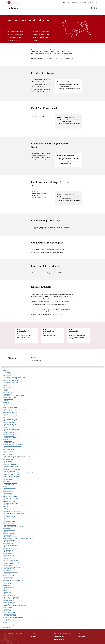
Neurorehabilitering (9, 569)
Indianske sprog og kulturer (12, 466)
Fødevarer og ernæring (10, 431)
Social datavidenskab (10, 602)
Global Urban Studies (10, 443)
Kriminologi (7, 506)
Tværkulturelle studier (10, 624)
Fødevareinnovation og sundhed (13, 429)
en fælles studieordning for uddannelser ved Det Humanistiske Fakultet (52, 307)
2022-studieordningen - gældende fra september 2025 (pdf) (41, 154)
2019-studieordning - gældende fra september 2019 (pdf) (41, 90)
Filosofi (6, 418)
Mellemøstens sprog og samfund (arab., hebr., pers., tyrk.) (20, 538)
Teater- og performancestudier (13, 621)
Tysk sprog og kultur (10, 626)
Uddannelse (66, 3)
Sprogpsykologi (8, 607)
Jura (6, 486)
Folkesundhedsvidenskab (11, 419)
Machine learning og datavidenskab (14, 527)
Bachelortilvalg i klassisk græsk (41, 32)
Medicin (6, 532)
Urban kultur (8, 627)
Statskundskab (8, 611)
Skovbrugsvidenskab (10, 601)
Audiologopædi (8, 386)
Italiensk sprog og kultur (11, 483)
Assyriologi (7, 384)
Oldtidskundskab (9, 577)
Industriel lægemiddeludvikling (12, 470)
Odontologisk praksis (10, 575)
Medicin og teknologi (10, 533)
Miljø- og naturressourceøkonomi (13, 547)
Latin (6, 518)
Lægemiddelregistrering (10, 523)
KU (8, 13)
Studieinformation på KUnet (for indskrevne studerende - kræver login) (69, 89)
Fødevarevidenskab (9, 433)
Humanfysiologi (8, 454)
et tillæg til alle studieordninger (41, 309)
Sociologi (7, 604)
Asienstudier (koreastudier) (11, 382)
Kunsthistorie (8, 510)
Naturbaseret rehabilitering (11, 562)
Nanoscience (8, 559)
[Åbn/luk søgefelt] (91, 8)
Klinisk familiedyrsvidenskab (12, 496)
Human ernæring (9, 451)
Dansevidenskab (9, 399)
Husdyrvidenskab (9, 459)
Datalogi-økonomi (9, 404)
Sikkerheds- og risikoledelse (12, 597)
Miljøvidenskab (8, 548)
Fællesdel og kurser (38, 40)
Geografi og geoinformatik (11, 434)
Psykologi (7, 582)
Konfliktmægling (9, 505)
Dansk (6, 401)
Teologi (6, 622)
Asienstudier (7, 376)
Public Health (8, 584)
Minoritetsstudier (9, 550)
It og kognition (8, 480)
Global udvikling (8, 441)
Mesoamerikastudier (10, 540)
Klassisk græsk (8, 493)
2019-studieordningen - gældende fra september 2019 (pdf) (48, 253)
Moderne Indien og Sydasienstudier (14, 552)
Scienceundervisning (10, 596)
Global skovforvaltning (10, 438)
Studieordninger (20, 13)
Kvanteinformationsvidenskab (12, 512)
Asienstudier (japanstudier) (11, 379)
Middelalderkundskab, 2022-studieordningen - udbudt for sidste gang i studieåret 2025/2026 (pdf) (51, 228)
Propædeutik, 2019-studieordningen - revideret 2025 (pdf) (48, 273)
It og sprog (7, 481)
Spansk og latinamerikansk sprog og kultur (16, 606)
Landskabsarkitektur (10, 517)
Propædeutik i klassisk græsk (40, 37)
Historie (6, 448)
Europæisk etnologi (9, 411)
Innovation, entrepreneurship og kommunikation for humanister (21, 473)
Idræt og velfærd (9, 463)
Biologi (6, 391)
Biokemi (6, 389)
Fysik (6, 428)
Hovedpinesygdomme (10, 449)
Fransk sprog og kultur (10, 424)
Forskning (74, 3)
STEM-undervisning (9, 612)
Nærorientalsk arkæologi (11, 572)
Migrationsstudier (9, 543)
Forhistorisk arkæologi (10, 421)
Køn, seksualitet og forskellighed (13, 515)
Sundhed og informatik (10, 614)
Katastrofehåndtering (10, 488)
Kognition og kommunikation (12, 498)
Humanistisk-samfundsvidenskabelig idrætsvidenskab (18, 458)
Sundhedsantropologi (10, 616)
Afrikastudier (8, 369)
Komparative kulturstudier (11, 503)
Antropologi (7, 372)
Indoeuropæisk (8, 468)
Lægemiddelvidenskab (10, 525)
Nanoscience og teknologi (11, 560)
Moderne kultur (8, 554)
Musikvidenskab (8, 557)
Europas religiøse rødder (11, 407)
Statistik (6, 609)
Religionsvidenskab (9, 587)
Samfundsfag (8, 592)
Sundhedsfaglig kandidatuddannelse (14, 617)
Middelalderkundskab (10, 542)
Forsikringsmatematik (10, 423)
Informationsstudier (10, 471)
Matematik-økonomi (10, 530)
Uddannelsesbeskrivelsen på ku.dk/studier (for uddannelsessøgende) (69, 85)
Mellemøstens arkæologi (11, 537)
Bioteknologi (8, 394)
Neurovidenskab (9, 570)
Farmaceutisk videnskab (11, 412)
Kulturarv (7, 508)
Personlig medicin (9, 579)
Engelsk (6, 406)
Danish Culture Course (10, 397)
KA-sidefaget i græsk (15, 40)
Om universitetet (92, 3)
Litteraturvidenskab (9, 522)
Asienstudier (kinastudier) (11, 381)
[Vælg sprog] (94, 8)
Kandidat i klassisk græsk (16, 34)
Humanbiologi (8, 453)
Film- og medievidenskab (11, 416)
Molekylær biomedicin (10, 555)
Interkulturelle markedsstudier (12, 476)
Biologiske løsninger (9, 392)
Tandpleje (7, 619)
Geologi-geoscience (9, 436)
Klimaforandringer (9, 495)
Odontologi (7, 574)
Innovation (82, 3)
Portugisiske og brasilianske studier (14, 580)
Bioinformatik (8, 387)
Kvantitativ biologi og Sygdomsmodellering (15, 513)
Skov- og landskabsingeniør (12, 599)
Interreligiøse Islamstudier (11, 478)
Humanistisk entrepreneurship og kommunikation (17, 456)
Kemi (6, 490)
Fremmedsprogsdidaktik (11, 426)
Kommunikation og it (10, 501)
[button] (97, 8)
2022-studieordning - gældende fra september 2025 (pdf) (41, 80)
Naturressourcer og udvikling (12, 567)
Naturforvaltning (9, 564)
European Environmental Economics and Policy (17, 409)
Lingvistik (7, 520)
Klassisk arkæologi (9, 491)
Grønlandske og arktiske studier (13, 446)
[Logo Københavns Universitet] (14, 3)
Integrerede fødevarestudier (12, 475)
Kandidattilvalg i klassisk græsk (41, 34)
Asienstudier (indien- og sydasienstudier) (15, 377)
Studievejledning (36, 361)
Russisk (6, 590)
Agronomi (7, 370)
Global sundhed (8, 439)
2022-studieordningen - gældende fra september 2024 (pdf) (41, 158)
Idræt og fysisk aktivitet (11, 461)
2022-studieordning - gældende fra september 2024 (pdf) (41, 86)
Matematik (7, 528)
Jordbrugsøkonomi (9, 485)
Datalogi (6, 402)
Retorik (6, 589)
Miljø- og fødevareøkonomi (11, 545)
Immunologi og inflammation (12, 465)
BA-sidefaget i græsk (15, 37)
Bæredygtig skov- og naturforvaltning (14, 396)
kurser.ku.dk (58, 314)
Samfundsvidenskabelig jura (12, 594)
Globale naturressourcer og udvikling (14, 444)
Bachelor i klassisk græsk (16, 32)
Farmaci (6, 414)
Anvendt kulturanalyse (10, 374)
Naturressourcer (9, 565)
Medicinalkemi (8, 535)
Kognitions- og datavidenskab (12, 500)
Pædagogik (7, 585)
